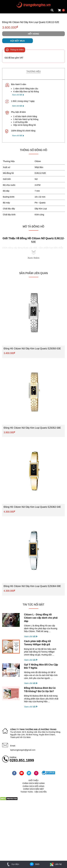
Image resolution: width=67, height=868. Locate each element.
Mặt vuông (7, 2)
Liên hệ (55, 864)
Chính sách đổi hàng (33, 786)
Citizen (38, 161)
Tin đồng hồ (8, 5)
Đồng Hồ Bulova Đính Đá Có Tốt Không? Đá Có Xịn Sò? (40, 690)
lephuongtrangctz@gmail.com (23, 750)
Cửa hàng (7, 11)
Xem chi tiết (17, 95)
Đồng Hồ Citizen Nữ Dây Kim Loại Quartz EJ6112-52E (31, 22)
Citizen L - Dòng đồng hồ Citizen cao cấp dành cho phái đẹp (41, 618)
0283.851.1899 (22, 760)
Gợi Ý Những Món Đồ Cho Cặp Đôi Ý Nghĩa (41, 666)
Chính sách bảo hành (34, 783)
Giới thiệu (33, 780)
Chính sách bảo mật (34, 789)
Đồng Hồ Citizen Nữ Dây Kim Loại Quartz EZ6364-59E (32, 586)
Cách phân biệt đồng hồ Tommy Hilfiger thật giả (37, 643)
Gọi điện (12, 864)
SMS (34, 864)
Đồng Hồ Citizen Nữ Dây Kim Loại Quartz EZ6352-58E (32, 428)
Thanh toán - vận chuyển (33, 792)
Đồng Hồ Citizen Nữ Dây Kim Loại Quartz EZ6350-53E (32, 349)
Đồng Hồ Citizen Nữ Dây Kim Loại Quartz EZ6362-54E (32, 507)
